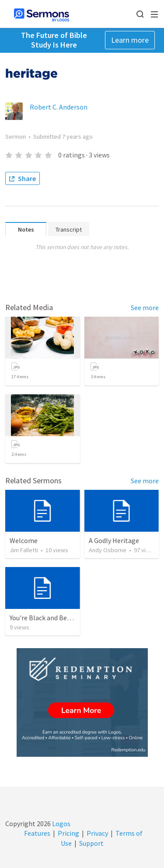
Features (37, 833)
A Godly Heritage (114, 540)
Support (91, 843)
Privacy (97, 833)
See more (145, 308)
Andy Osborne (108, 550)
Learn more (130, 40)
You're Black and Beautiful (48, 618)
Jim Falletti (24, 550)
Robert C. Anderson (59, 107)
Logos (61, 824)
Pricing (68, 833)
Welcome (24, 540)
